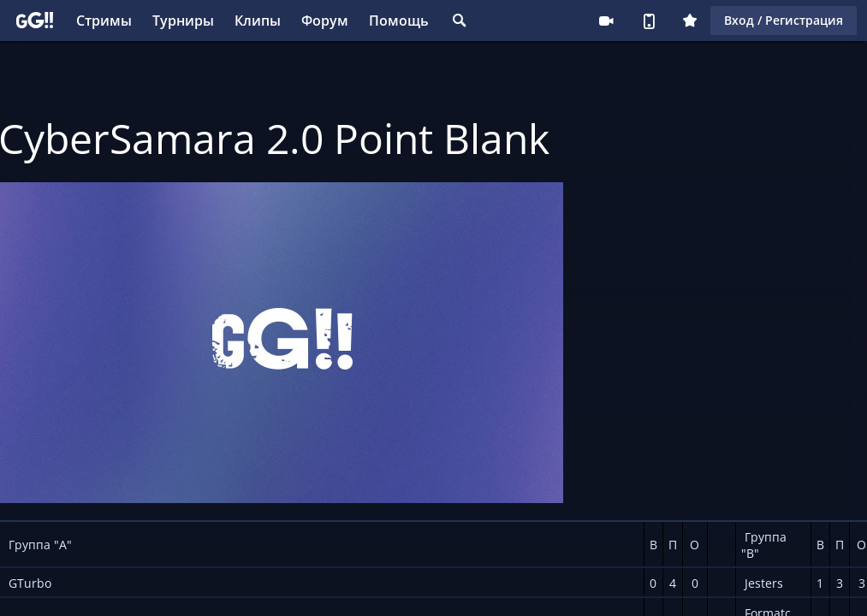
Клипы (258, 21)
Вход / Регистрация (784, 20)
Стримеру (606, 21)
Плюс (690, 21)
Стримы (104, 21)
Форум (325, 21)
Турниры (183, 21)
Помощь (399, 21)
